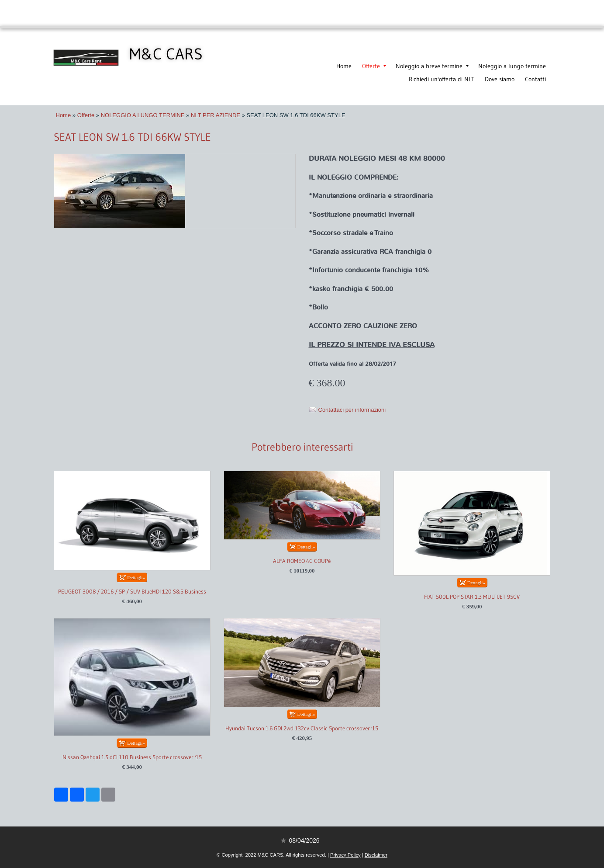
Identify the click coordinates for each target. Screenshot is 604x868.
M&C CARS (166, 54)
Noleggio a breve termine (432, 66)
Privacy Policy (345, 855)
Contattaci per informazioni (352, 410)
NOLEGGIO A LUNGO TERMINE (143, 115)
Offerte (374, 66)
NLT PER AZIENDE (216, 115)
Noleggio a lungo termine (512, 66)
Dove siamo (500, 79)
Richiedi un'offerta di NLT (442, 79)
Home (344, 66)
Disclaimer (376, 855)
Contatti (535, 79)
